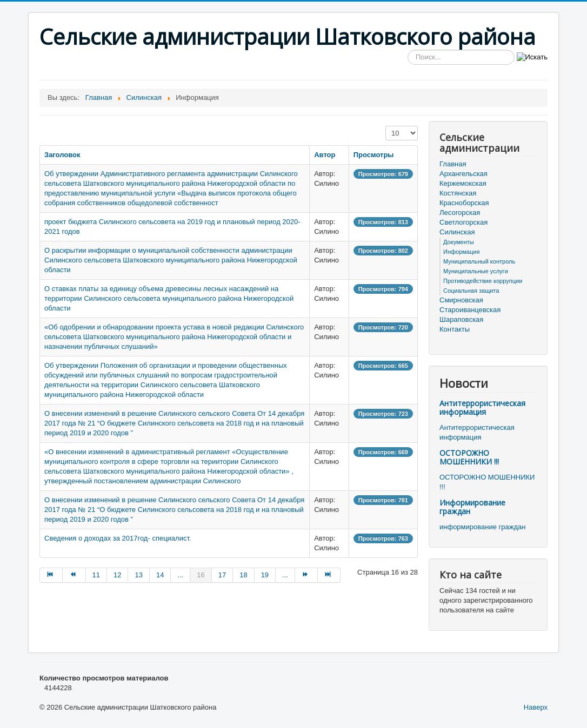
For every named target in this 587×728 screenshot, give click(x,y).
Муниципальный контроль (479, 261)
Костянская (458, 193)
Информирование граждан (472, 507)
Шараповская (461, 319)
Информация (461, 252)
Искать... (408, 50)
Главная (453, 164)
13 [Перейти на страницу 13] (138, 575)
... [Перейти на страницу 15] (180, 575)
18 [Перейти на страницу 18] (243, 575)
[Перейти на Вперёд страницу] (306, 575)
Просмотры (374, 155)
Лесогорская (460, 213)
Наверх (536, 707)
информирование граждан (482, 527)
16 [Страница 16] (201, 575)
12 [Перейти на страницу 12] (117, 575)
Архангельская (463, 174)
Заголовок (62, 155)
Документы (459, 242)
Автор (325, 155)
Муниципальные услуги (476, 271)
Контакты (455, 329)
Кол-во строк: (386, 126)
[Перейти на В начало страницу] (51, 575)
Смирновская (461, 300)
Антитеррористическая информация (482, 407)
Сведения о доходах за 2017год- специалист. (118, 538)
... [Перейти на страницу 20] (285, 575)
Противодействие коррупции (483, 281)
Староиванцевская (470, 310)
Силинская (457, 232)
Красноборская (464, 203)
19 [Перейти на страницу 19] (265, 575)
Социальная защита (471, 291)
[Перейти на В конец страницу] (329, 575)
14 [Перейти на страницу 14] (160, 575)
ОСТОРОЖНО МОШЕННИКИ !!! (469, 457)
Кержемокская (463, 183)
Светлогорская (463, 222)
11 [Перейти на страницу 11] (96, 575)
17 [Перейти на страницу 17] (222, 575)
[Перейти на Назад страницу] (74, 575)
